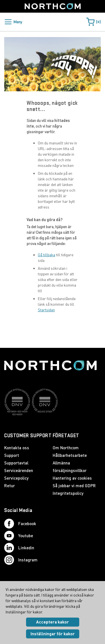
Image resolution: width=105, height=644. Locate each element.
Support (12, 455)
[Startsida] (53, 6)
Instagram (21, 560)
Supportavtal (16, 463)
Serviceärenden (19, 470)
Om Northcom (66, 448)
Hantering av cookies (72, 478)
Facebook (20, 524)
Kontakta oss (17, 448)
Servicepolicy (16, 478)
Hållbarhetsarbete (70, 455)
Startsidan (46, 310)
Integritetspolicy (68, 493)
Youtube (19, 536)
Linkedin (19, 548)
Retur (10, 486)
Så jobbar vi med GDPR (74, 486)
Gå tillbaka (46, 255)
